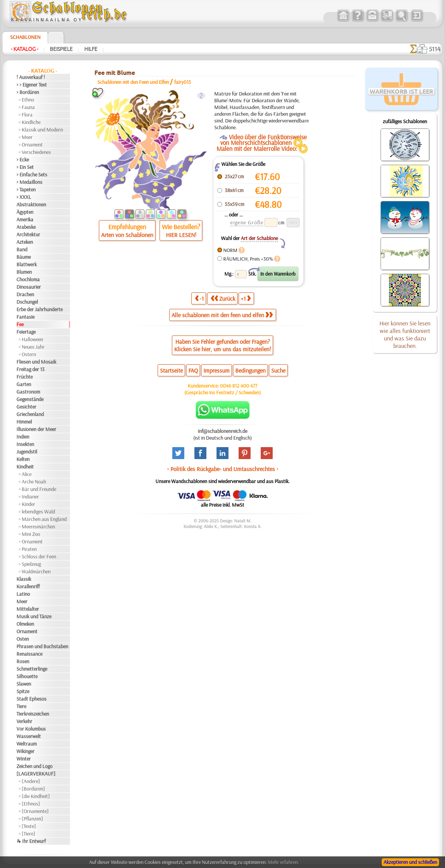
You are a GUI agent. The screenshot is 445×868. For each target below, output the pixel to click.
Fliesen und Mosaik (36, 362)
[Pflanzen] (32, 819)
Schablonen (25, 37)
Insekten (25, 444)
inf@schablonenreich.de (222, 431)
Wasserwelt (29, 736)
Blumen (24, 272)
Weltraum (27, 744)
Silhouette (27, 676)
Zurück (223, 298)
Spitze (23, 691)
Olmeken (25, 624)
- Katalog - (25, 49)
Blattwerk (27, 264)
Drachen (25, 294)
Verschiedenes (36, 152)
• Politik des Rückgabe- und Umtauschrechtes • (223, 469)
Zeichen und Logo (34, 766)
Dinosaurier (29, 287)
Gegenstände (30, 399)
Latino (23, 594)
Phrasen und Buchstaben (42, 646)
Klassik (24, 579)
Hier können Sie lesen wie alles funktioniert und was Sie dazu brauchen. (405, 334)
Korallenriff (28, 586)
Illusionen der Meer (36, 429)
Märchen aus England (44, 519)
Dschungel (27, 302)
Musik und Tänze (34, 616)
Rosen (23, 661)
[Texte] (29, 826)
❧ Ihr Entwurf (31, 841)
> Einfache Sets (32, 174)
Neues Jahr (33, 347)
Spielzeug (31, 564)
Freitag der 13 (31, 369)
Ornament (32, 145)
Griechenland (30, 414)
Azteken (25, 242)
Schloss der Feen (39, 556)
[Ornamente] (35, 811)
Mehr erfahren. (283, 862)
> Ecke (23, 160)
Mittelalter (28, 609)
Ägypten (25, 212)
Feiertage (26, 332)
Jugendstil (27, 452)
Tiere (21, 706)
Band (22, 249)
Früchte (25, 377)
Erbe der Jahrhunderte (40, 309)
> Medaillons (29, 182)
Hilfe (91, 49)
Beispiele (61, 49)
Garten (24, 384)
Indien (23, 437)
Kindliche (31, 122)
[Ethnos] (31, 804)
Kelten (23, 459)
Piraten (29, 549)
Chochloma (28, 279)
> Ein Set (25, 167)
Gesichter (26, 407)
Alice (27, 474)
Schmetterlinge (32, 669)
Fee (20, 324)
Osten (23, 639)
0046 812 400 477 (239, 386)
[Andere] (31, 781)
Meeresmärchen (38, 526)
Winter (24, 759)
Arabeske (26, 227)
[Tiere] (28, 834)
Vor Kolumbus (31, 729)
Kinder (28, 504)
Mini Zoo (31, 534)
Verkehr (24, 721)
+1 (246, 298)
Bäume (24, 257)
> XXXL (24, 197)
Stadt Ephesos (31, 699)
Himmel (24, 422)
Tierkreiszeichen (33, 714)
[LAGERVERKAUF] (36, 774)
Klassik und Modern (42, 130)
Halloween (32, 339)
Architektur (28, 234)
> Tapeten (26, 189)
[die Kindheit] (36, 796)
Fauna (28, 107)
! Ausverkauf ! (31, 77)
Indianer (30, 497)
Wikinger (25, 751)
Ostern (29, 354)
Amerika (25, 219)
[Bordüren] (33, 789)
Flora (27, 115)
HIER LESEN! (181, 235)
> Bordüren (28, 92)
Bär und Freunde (39, 489)
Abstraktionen (31, 204)
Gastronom (28, 392)
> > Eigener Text (32, 85)
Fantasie (25, 317)
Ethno (28, 100)
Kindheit (25, 467)
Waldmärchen (36, 571)
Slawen (24, 684)
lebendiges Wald (38, 512)
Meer (27, 137)
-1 (199, 298)
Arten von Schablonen (127, 235)
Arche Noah (34, 482)
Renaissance (29, 654)
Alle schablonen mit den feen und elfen (222, 315)
